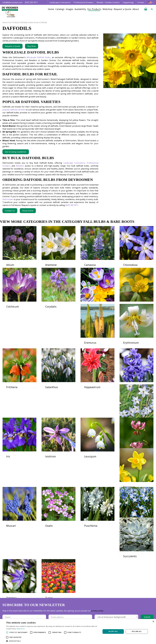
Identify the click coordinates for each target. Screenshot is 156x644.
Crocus (88, 314)
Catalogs (100, 608)
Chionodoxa (130, 265)
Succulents (13, 559)
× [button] (153, 622)
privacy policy (97, 582)
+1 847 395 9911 (41, 617)
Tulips (88, 559)
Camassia (90, 265)
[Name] (24, 588)
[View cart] (146, 9)
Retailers (20, 166)
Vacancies (132, 617)
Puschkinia (91, 510)
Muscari (11, 510)
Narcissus (129, 461)
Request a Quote (12, 46)
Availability (101, 614)
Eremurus (12, 363)
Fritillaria (90, 363)
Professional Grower (74, 611)
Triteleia (50, 559)
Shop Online (28, 211)
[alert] (78, 631)
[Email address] (70, 588)
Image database (103, 611)
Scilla (126, 510)
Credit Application (135, 611)
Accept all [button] (113, 631)
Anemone (51, 265)
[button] (52, 641)
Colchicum (12, 314)
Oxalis (49, 510)
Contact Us (10, 211)
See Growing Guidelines (16, 152)
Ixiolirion (12, 461)
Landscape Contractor (75, 608)
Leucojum (51, 461)
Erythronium (53, 363)
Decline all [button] (137, 631)
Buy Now (32, 46)
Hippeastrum (14, 412)
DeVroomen (8, 199)
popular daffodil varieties (14, 110)
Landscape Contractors (74, 163)
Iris (125, 412)
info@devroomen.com (12, 2)
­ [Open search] (152, 9)
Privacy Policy (133, 614)
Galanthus (130, 363)
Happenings (102, 617)
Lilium (88, 461)
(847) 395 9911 (31, 2)
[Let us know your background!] (116, 588)
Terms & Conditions (136, 608)
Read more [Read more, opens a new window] (21, 629)
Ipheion (89, 412)
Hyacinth (51, 412)
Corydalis (51, 314)
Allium (10, 265)
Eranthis (128, 314)
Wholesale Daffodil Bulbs (38, 57)
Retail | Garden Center (75, 614)
